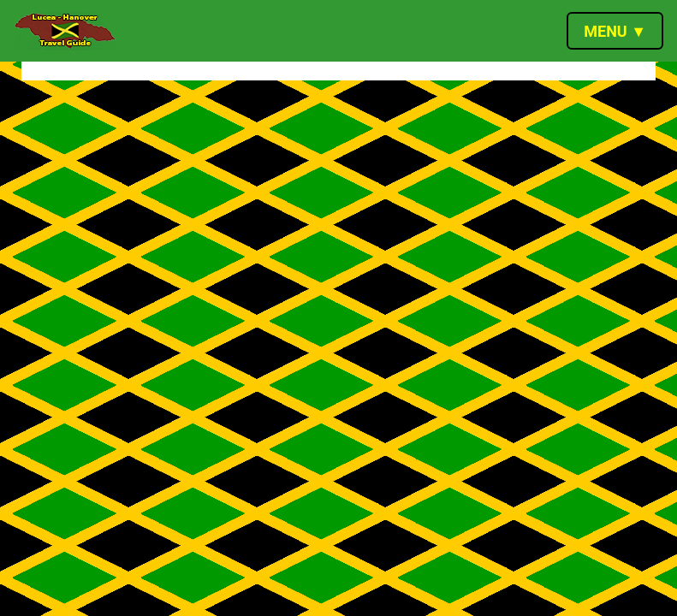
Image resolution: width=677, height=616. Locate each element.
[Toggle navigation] (615, 31)
